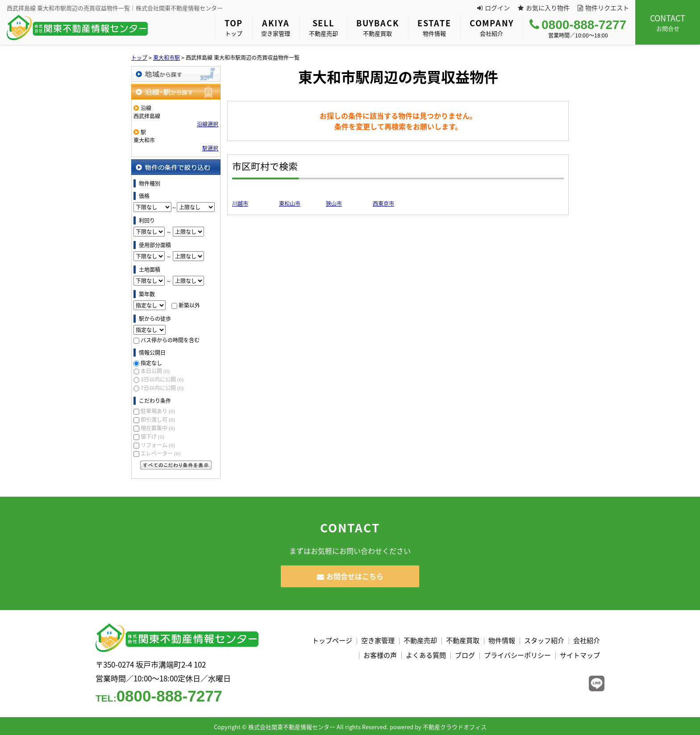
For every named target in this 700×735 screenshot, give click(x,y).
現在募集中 (158, 428)
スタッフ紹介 (544, 640)
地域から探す (176, 74)
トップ (234, 27)
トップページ (332, 640)
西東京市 (383, 203)
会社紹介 (492, 27)
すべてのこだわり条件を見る (176, 465)
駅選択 (210, 148)
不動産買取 (378, 27)
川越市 (240, 203)
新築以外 (189, 305)
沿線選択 (208, 124)
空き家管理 (276, 27)
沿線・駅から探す (176, 92)
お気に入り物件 (544, 8)
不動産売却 (323, 27)
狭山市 (334, 203)
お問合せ (668, 22)
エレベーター (160, 453)
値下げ (152, 436)
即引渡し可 (158, 419)
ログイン (494, 8)
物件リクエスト (603, 8)
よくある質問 (426, 655)
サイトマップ (580, 655)
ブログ (465, 655)
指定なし (151, 363)
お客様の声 (380, 655)
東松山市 (290, 203)
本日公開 (155, 371)
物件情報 (434, 27)
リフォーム (158, 445)
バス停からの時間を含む (170, 340)
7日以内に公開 (162, 388)
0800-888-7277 (578, 25)
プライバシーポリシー (517, 655)
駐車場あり (158, 411)
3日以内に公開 (162, 379)
